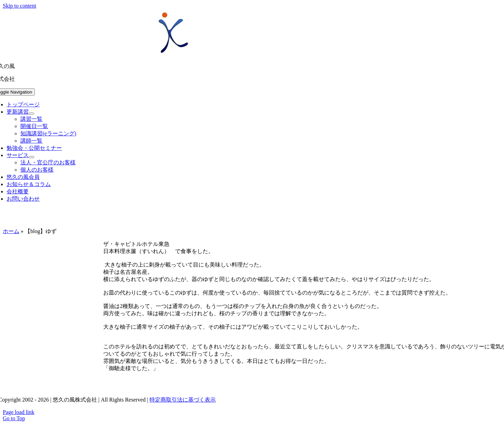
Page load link (19, 412)
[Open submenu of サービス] (31, 157)
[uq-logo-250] (172, 54)
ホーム (11, 231)
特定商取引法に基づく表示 (183, 400)
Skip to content (20, 6)
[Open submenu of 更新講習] (31, 114)
